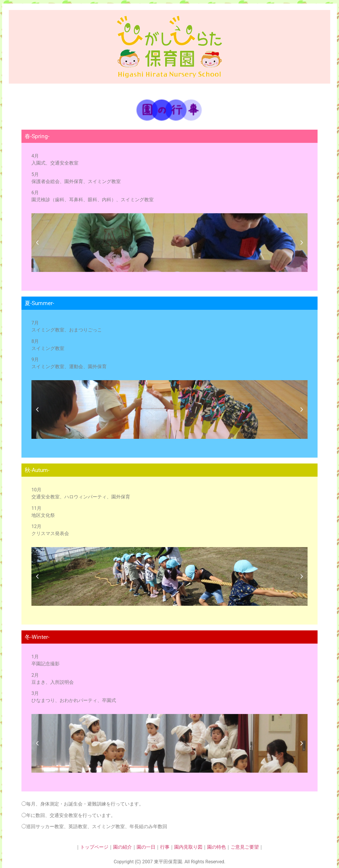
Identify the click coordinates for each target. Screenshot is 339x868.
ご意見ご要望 (245, 847)
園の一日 (146, 847)
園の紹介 (122, 847)
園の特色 (217, 847)
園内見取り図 (188, 847)
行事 (165, 847)
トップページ (94, 847)
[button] (37, 243)
